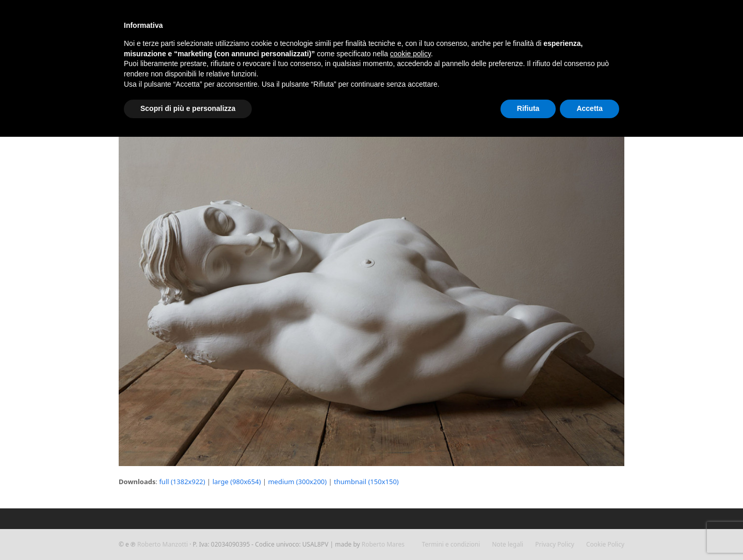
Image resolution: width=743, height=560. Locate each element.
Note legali (507, 544)
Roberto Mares (383, 544)
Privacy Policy (555, 544)
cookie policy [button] (410, 54)
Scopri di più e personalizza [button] (188, 108)
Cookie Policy (605, 544)
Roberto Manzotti (163, 544)
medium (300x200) (297, 482)
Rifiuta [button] (528, 108)
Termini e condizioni (451, 544)
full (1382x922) (182, 482)
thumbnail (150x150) (366, 482)
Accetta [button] (589, 108)
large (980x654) (237, 482)
